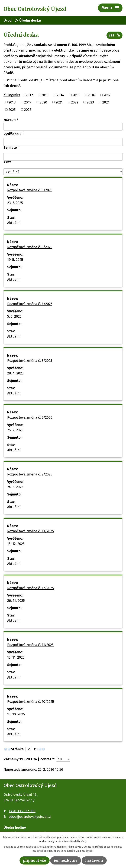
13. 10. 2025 (16, 714)
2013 (45, 95)
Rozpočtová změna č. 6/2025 (30, 190)
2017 (107, 95)
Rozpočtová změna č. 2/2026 (30, 417)
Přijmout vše (35, 860)
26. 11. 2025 (16, 601)
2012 (29, 95)
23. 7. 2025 (15, 203)
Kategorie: (12, 95)
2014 (60, 95)
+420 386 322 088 (22, 811)
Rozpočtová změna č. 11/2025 (30, 645)
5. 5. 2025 (14, 316)
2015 (76, 95)
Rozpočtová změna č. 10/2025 (31, 702)
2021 (59, 102)
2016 (91, 95)
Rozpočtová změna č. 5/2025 (30, 247)
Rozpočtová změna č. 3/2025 (30, 361)
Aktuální (14, 223)
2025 (12, 110)
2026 (28, 110)
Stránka (17, 749)
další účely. (81, 841)
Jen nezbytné (66, 860)
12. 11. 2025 (16, 657)
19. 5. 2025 (15, 260)
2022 (75, 102)
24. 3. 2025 (15, 487)
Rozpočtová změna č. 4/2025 (30, 304)
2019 (28, 102)
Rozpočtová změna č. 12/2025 (30, 588)
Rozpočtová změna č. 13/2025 (30, 531)
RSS (114, 35)
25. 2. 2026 (15, 430)
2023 (90, 102)
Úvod (8, 20)
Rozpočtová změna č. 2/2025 (30, 474)
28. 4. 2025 (15, 373)
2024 (106, 102)
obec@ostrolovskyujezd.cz (30, 817)
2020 (43, 102)
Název (10, 120)
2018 (12, 102)
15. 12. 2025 (16, 544)
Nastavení (94, 860)
